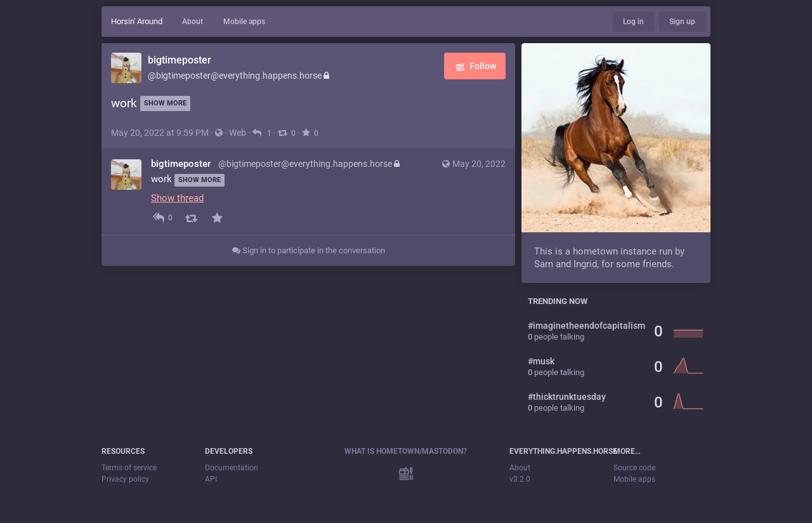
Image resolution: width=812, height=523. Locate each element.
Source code (634, 468)
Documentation (232, 468)
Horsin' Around (137, 21)
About (193, 22)
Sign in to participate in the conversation (309, 250)
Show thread (177, 198)
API (211, 479)
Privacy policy (125, 479)
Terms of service (129, 468)
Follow (475, 67)
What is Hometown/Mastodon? (406, 451)
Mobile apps (244, 22)
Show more (165, 103)
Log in (633, 22)
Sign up (682, 22)
